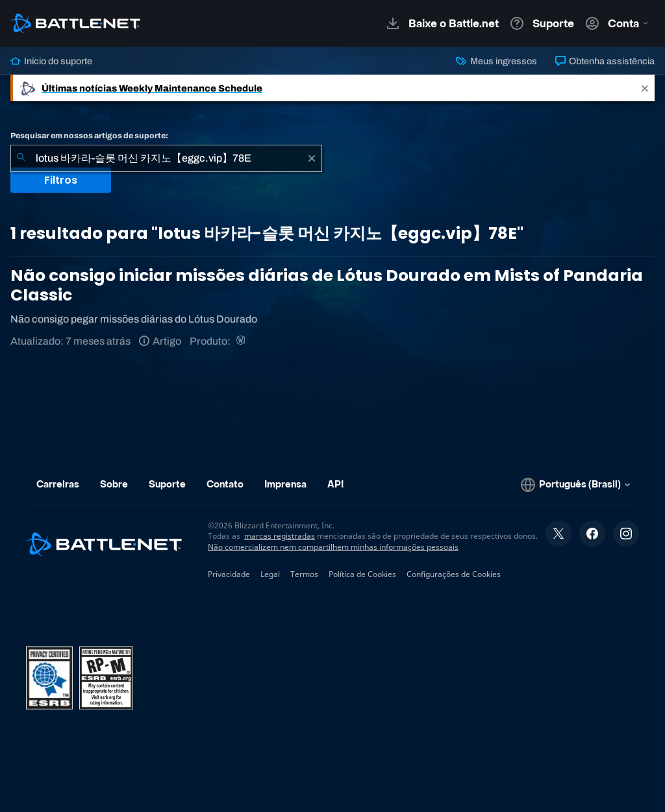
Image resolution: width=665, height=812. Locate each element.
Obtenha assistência (605, 61)
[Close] (645, 88)
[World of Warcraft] (242, 341)
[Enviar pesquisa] (21, 158)
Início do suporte (51, 61)
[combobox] (166, 158)
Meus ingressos (496, 61)
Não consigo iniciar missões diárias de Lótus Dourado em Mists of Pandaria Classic (327, 285)
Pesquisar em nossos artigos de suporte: (89, 136)
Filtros (61, 180)
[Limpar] (312, 158)
